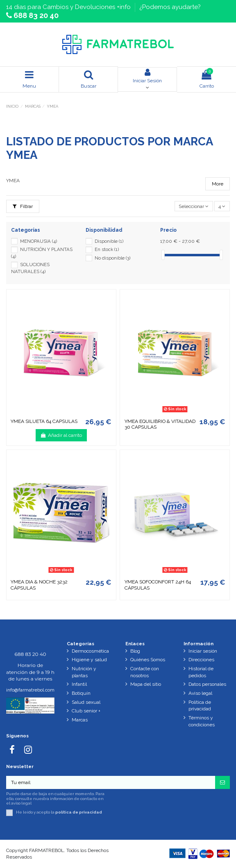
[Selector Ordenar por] (194, 206)
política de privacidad (79, 813)
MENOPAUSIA (39, 241)
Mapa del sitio (146, 684)
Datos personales (207, 684)
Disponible (109, 241)
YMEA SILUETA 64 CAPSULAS (44, 421)
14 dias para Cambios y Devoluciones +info (69, 7)
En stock (107, 249)
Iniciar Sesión (147, 76)
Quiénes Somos (148, 660)
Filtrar (23, 206)
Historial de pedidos (201, 672)
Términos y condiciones (202, 721)
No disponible (112, 258)
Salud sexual (86, 702)
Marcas (80, 720)
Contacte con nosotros (145, 672)
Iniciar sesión (203, 651)
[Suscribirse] (222, 782)
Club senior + (86, 711)
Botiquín (81, 693)
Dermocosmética (90, 651)
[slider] (163, 255)
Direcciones (201, 660)
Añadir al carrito (61, 435)
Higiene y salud (89, 660)
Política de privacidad (200, 706)
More (218, 184)
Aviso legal (200, 693)
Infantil (79, 684)
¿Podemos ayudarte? (170, 7)
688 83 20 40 (35, 15)
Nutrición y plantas (84, 672)
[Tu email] (111, 782)
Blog (135, 651)
